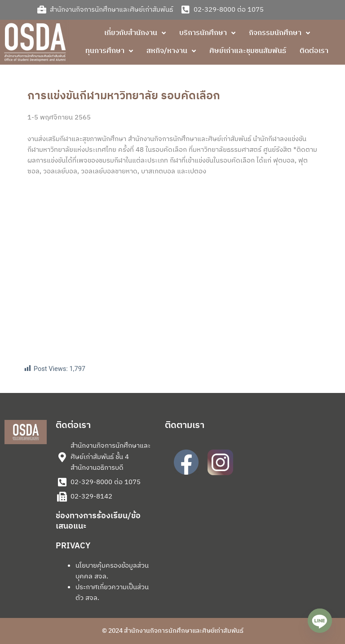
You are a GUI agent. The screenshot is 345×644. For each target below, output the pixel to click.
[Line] (320, 621)
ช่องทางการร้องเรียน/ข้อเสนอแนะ (98, 521)
